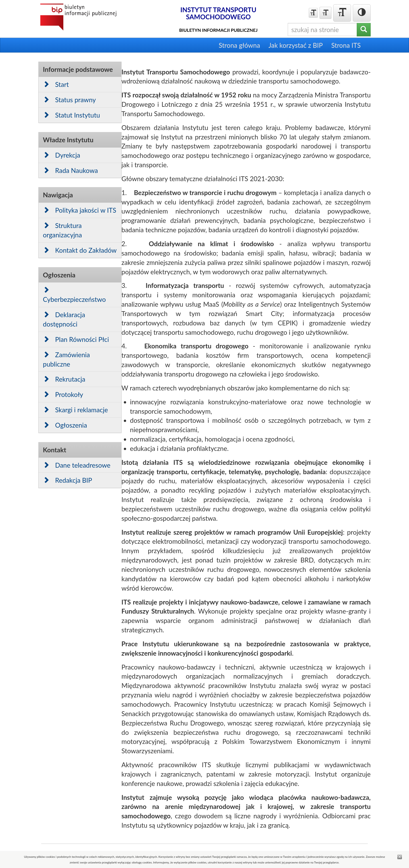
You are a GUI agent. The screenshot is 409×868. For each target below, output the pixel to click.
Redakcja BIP (67, 480)
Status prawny (69, 100)
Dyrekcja (61, 155)
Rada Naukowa (70, 170)
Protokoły (63, 394)
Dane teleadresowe (77, 465)
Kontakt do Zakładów (80, 250)
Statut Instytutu (71, 115)
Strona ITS (346, 45)
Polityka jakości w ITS (80, 210)
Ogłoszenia (65, 425)
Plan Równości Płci (76, 339)
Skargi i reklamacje (75, 410)
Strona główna (239, 45)
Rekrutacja (64, 379)
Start (56, 84)
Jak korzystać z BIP (296, 45)
